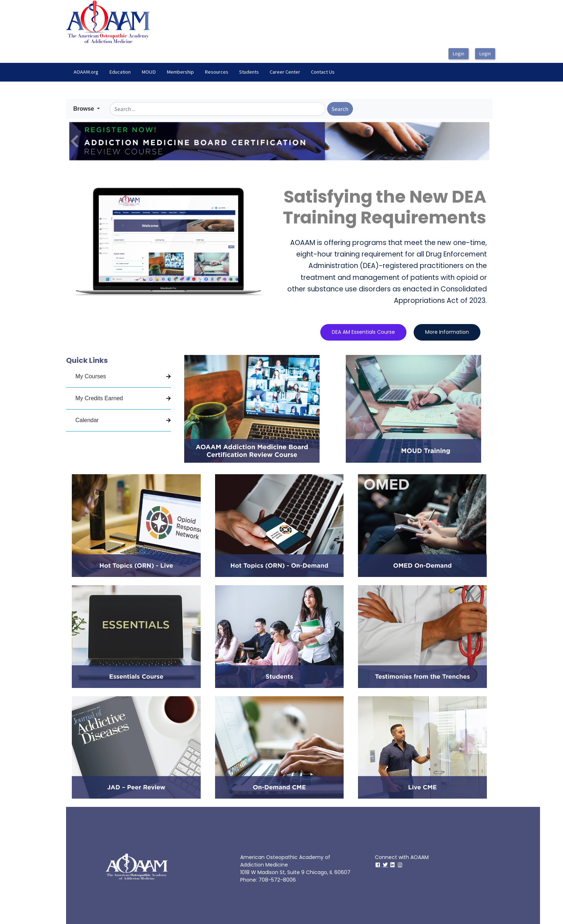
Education (120, 72)
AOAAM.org (86, 72)
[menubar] (204, 72)
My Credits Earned (99, 398)
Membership (180, 72)
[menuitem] (86, 72)
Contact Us (323, 72)
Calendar (87, 420)
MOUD (149, 72)
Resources (217, 72)
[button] (87, 109)
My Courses (91, 376)
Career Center (285, 72)
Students (249, 72)
